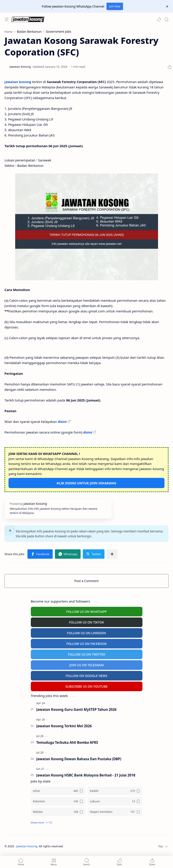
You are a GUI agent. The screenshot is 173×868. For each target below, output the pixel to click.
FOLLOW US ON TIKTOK (86, 622)
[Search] (166, 19)
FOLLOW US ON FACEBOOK (86, 644)
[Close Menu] (167, 6)
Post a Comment (86, 581)
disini (62, 422)
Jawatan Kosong (27, 846)
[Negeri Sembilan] (115, 812)
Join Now (115, 6)
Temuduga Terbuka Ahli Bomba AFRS (67, 742)
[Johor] (58, 791)
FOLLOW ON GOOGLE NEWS (86, 676)
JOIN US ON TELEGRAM (87, 665)
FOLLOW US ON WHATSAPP (87, 612)
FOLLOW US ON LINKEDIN (87, 633)
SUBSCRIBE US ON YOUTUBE (87, 686)
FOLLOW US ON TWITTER (86, 654)
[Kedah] (115, 791)
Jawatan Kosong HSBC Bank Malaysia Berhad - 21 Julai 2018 (86, 775)
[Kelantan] (58, 801)
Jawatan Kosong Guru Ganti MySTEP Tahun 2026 (76, 709)
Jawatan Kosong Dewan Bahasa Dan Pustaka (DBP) (79, 759)
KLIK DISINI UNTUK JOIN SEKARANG (86, 483)
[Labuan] (115, 801)
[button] (159, 19)
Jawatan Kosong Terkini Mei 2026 (64, 726)
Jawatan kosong (18, 82)
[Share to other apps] (112, 554)
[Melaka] (58, 812)
